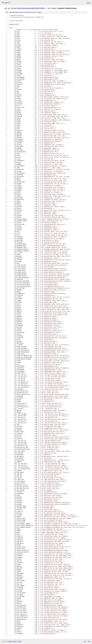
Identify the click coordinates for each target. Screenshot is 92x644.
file (39, 12)
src (49, 8)
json (89, 641)
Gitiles (10, 641)
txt (85, 641)
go (6, 8)
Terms (19, 641)
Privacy (15, 641)
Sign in (89, 3)
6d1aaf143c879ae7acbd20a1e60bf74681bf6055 (28, 8)
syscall (54, 8)
